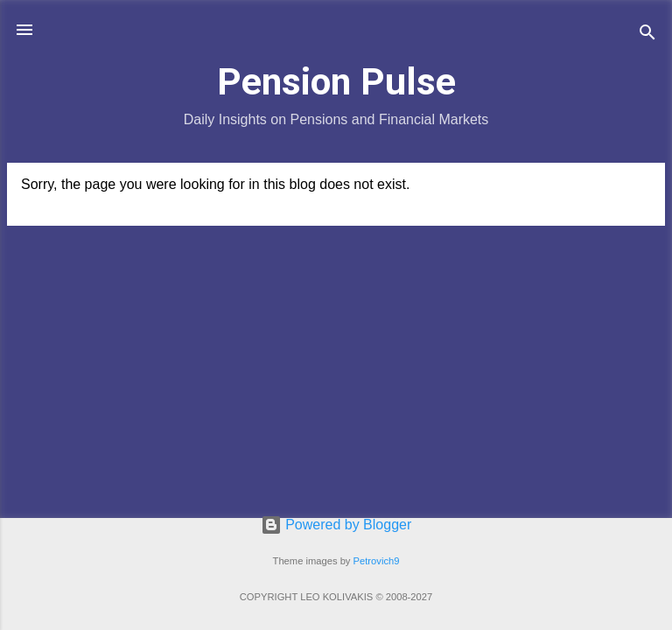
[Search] (647, 35)
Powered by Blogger (336, 525)
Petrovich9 (377, 561)
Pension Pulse (336, 81)
